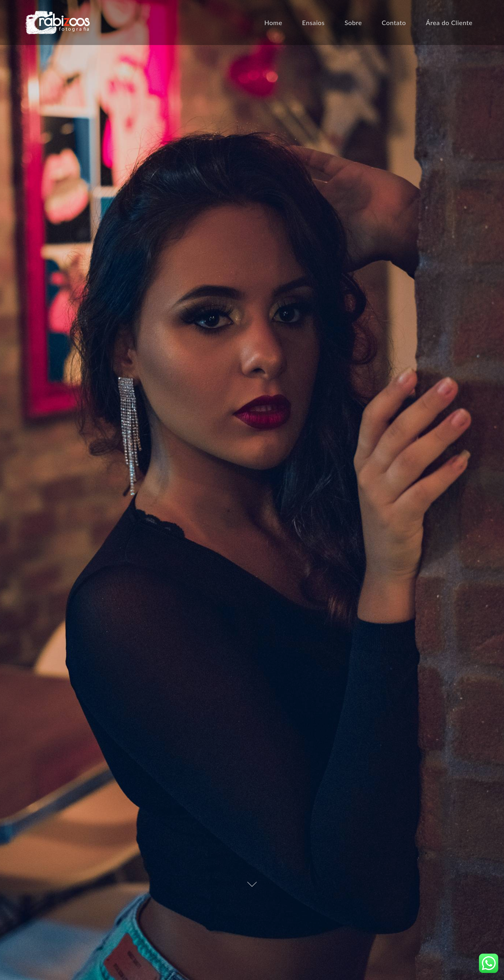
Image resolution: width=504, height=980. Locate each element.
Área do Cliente (449, 23)
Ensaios (313, 23)
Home (273, 23)
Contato (394, 23)
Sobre (353, 23)
